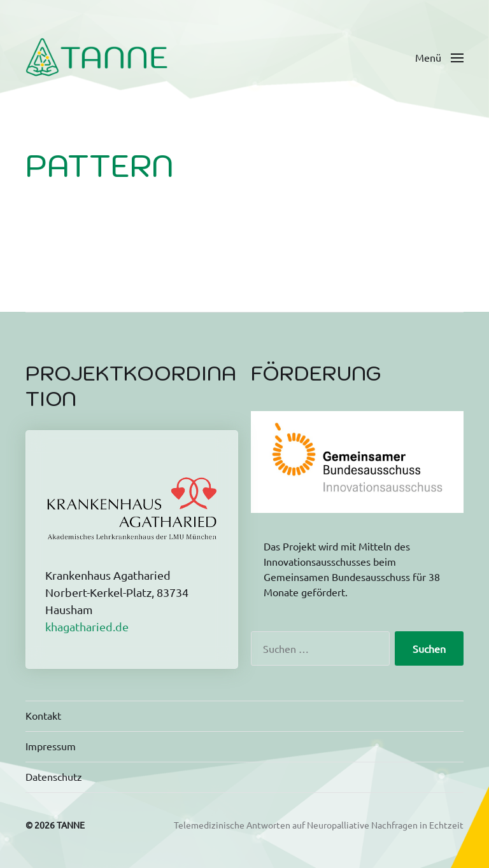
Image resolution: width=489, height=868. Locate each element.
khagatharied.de (87, 626)
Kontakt (43, 715)
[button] (439, 57)
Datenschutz (54, 776)
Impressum (51, 746)
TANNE (71, 825)
